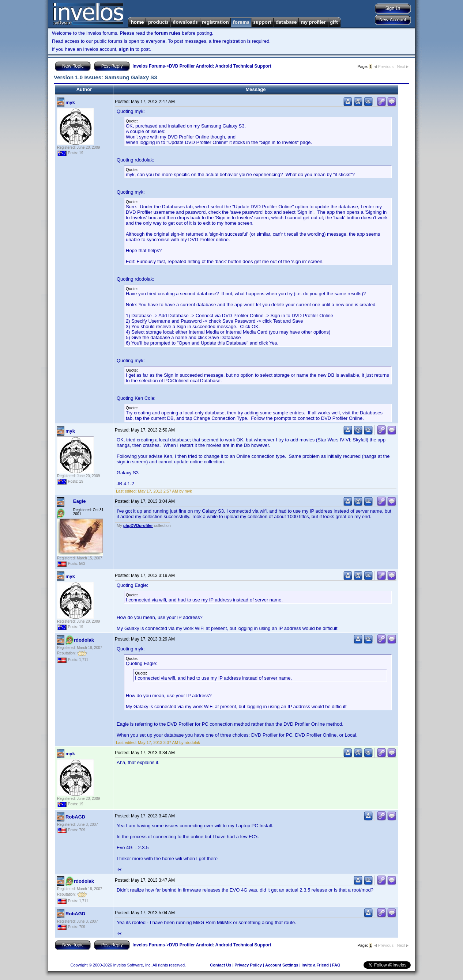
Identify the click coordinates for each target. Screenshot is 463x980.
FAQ (336, 965)
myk (70, 102)
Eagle (80, 501)
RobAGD (75, 817)
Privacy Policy (248, 965)
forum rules (167, 33)
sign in (127, 49)
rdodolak (84, 640)
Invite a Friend (315, 965)
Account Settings (282, 965)
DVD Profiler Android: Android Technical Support (220, 66)
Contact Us (221, 965)
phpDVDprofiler (138, 525)
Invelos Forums (149, 66)
